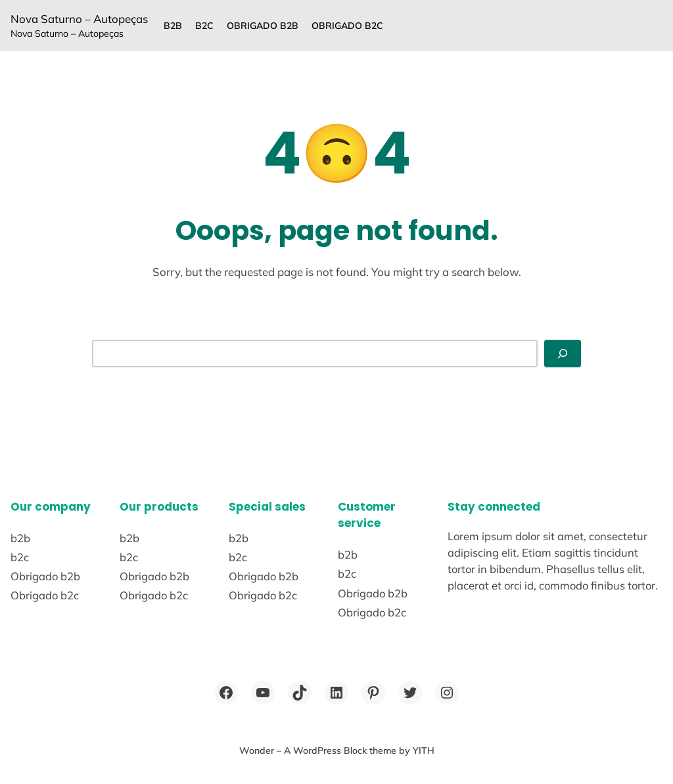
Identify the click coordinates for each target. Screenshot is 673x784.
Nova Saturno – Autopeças (79, 19)
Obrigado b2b (263, 26)
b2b (173, 26)
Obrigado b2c (347, 26)
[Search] (563, 354)
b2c (204, 26)
